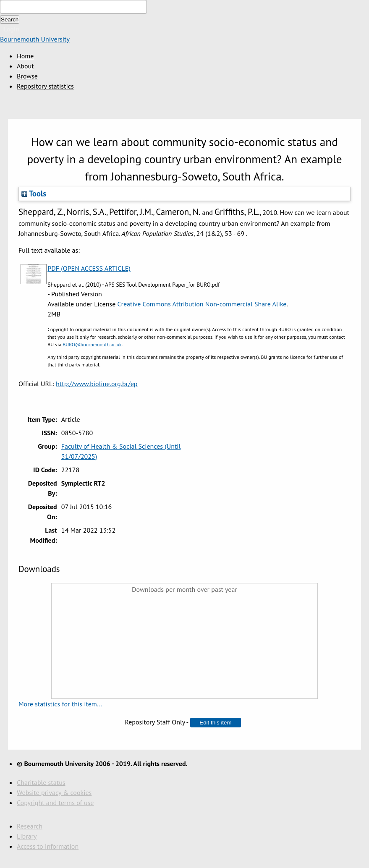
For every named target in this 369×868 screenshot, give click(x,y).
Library (27, 836)
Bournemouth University (35, 39)
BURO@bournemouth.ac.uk (92, 344)
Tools (34, 193)
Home (25, 56)
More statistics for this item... (60, 704)
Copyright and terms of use (55, 803)
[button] (215, 723)
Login (11, 29)
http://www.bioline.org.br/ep (97, 384)
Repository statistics (45, 86)
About (25, 66)
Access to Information (48, 846)
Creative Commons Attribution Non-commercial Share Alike (202, 304)
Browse (27, 76)
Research (30, 826)
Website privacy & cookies (54, 792)
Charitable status (41, 782)
